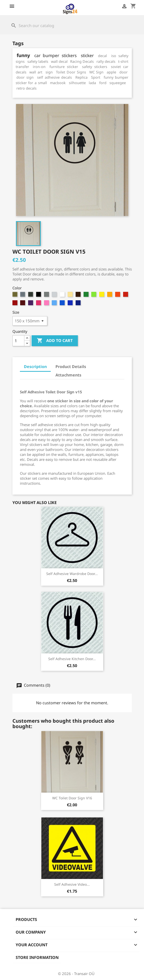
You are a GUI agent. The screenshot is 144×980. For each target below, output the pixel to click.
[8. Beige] (71, 296)
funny (23, 55)
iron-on (39, 67)
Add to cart (55, 341)
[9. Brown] (79, 296)
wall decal (59, 61)
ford (103, 83)
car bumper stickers (55, 55)
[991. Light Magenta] (47, 304)
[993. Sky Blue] (63, 304)
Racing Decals (82, 61)
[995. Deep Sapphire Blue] (79, 304)
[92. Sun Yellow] (102, 296)
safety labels (38, 61)
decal (102, 56)
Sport (96, 77)
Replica (81, 77)
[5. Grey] (47, 296)
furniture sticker (64, 67)
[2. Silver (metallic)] (23, 296)
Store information (37, 957)
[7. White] (63, 296)
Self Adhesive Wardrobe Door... (72, 574)
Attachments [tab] (68, 375)
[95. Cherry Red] (126, 296)
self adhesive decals (55, 77)
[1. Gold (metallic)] (16, 296)
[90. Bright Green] (87, 296)
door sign (25, 77)
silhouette (77, 83)
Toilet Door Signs (71, 72)
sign (49, 72)
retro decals (26, 88)
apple (111, 72)
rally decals (106, 61)
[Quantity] (18, 341)
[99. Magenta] (39, 304)
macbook (58, 83)
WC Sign (96, 72)
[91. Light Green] (94, 296)
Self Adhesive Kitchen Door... (72, 659)
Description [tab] (35, 367)
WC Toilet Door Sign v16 (72, 798)
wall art (36, 72)
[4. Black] (39, 296)
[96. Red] (16, 304)
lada (92, 83)
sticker (87, 55)
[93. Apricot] (110, 296)
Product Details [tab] (71, 367)
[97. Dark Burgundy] (23, 304)
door (123, 72)
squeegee (118, 83)
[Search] (72, 26)
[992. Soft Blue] (55, 304)
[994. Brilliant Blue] (71, 304)
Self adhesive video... (72, 884)
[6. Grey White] (55, 296)
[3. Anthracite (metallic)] (31, 296)
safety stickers (95, 67)
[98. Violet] (31, 304)
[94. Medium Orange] (118, 296)
